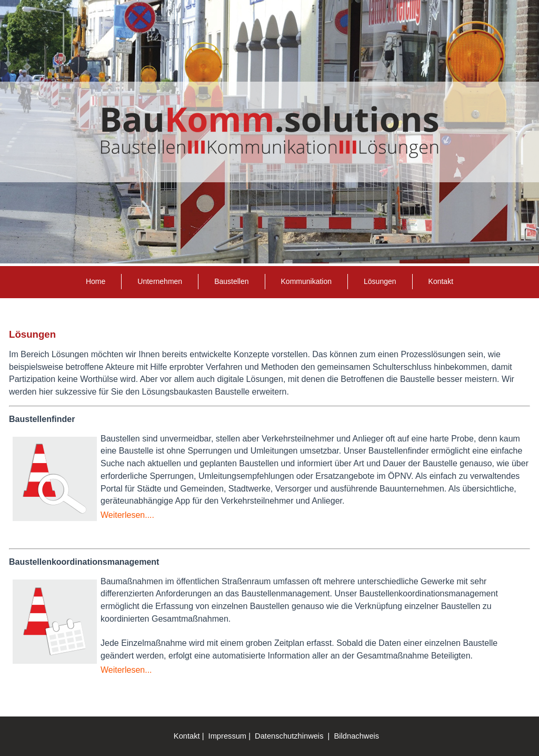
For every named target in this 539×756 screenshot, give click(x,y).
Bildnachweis (357, 736)
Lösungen (380, 281)
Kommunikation (307, 281)
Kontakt (441, 281)
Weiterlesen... (126, 670)
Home (96, 281)
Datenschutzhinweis (289, 736)
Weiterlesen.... (127, 515)
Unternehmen (160, 281)
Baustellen (231, 281)
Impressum (227, 736)
